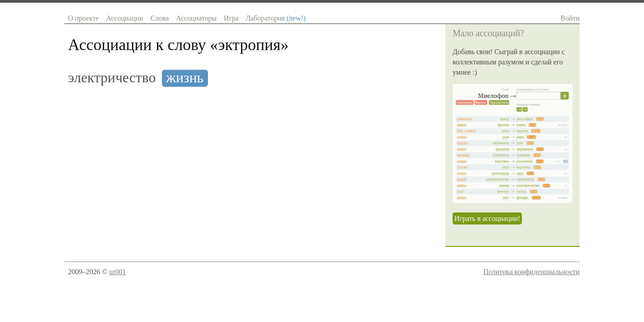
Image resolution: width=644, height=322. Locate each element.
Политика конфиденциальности (531, 272)
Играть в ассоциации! (487, 218)
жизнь (185, 78)
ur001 (117, 272)
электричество (112, 78)
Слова (159, 18)
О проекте (83, 18)
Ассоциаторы (196, 18)
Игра (231, 18)
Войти (570, 18)
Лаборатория (275, 18)
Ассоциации (125, 18)
